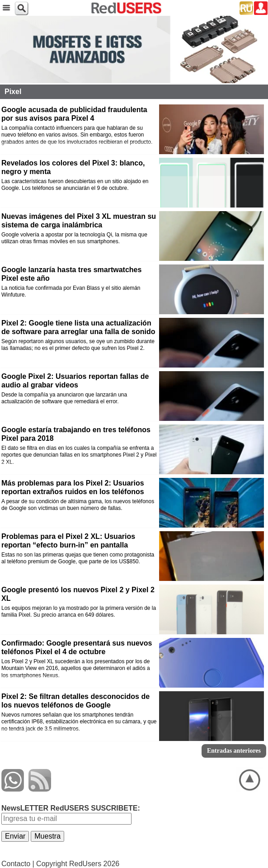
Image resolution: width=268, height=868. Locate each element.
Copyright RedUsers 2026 (78, 864)
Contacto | (18, 864)
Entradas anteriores (234, 751)
